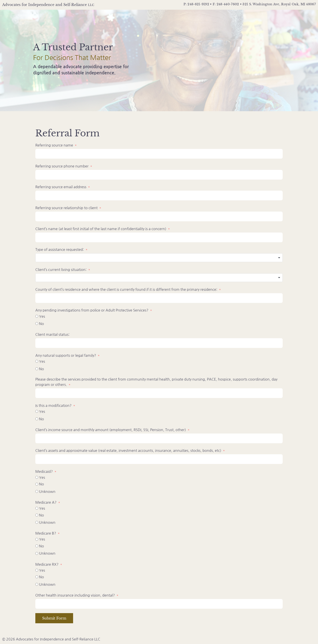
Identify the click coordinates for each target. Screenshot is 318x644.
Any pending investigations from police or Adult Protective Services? (92, 310)
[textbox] (159, 258)
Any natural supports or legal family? (66, 355)
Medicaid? (44, 471)
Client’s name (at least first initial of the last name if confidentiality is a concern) (101, 229)
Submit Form (54, 618)
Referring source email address (61, 187)
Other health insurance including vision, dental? (75, 595)
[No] (37, 324)
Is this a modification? (53, 406)
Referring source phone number (62, 166)
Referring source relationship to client (67, 208)
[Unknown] (37, 491)
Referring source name (54, 145)
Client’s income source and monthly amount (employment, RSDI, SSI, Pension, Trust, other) (111, 430)
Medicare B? (46, 533)
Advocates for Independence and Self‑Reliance (48, 5)
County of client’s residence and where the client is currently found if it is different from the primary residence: (126, 289)
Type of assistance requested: (60, 250)
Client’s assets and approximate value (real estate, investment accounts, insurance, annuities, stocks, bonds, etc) (129, 451)
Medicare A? (46, 502)
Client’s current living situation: (61, 270)
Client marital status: (52, 334)
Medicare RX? (47, 564)
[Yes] (37, 316)
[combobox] (159, 258)
